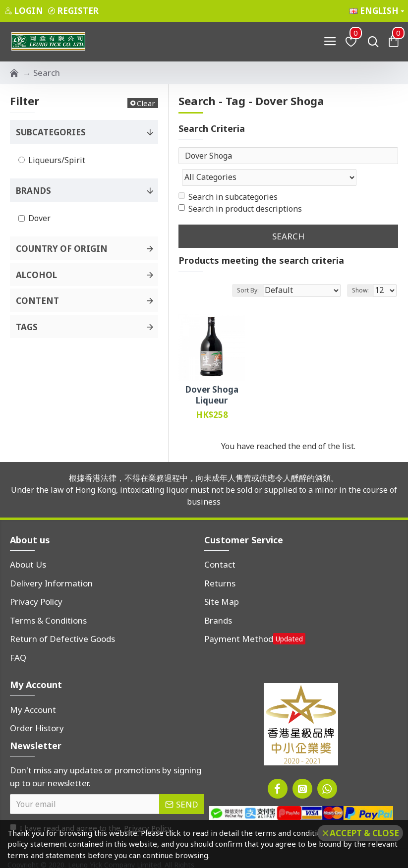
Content (37, 301)
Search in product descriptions (240, 189)
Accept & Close (364, 833)
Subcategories (51, 132)
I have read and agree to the (91, 808)
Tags (27, 327)
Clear (146, 103)
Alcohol (36, 275)
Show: (360, 270)
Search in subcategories (228, 177)
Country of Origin (62, 249)
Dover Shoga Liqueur (212, 375)
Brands (33, 191)
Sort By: (248, 270)
